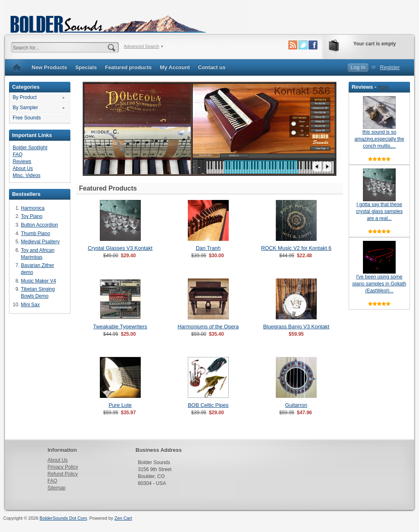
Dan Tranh (208, 248)
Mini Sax (30, 305)
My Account (175, 67)
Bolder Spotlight (30, 148)
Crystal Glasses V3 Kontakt (120, 248)
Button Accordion (39, 225)
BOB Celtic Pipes (208, 405)
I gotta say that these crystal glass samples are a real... (379, 211)
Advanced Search (141, 46)
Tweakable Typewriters (120, 327)
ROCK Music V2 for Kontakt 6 (296, 248)
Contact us (212, 67)
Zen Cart (123, 518)
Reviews (22, 162)
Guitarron (296, 405)
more (383, 87)
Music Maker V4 (38, 281)
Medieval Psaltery (40, 242)
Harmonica (33, 208)
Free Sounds (27, 118)
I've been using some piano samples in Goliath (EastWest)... (379, 284)
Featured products (128, 67)
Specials (86, 67)
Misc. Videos (27, 175)
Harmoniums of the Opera (208, 327)
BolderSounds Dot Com (63, 518)
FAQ (18, 155)
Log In (358, 67)
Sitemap (56, 488)
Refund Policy (63, 474)
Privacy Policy (63, 467)
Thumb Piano (35, 233)
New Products (49, 67)
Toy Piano (32, 216)
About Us (23, 168)
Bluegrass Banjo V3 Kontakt (296, 327)
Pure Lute (120, 405)
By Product (25, 97)
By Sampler (25, 108)
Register (390, 67)
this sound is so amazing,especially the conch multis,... (379, 139)
